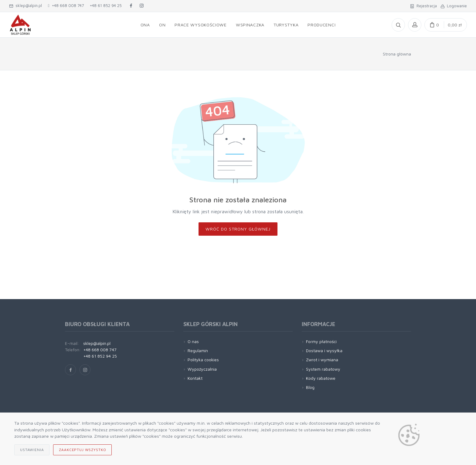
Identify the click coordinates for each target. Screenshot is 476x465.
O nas (193, 341)
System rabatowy (323, 369)
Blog (310, 387)
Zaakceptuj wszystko (82, 450)
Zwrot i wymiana (322, 360)
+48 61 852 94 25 (106, 5)
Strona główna (397, 54)
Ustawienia (32, 450)
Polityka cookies (203, 360)
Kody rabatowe (321, 378)
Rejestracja (423, 6)
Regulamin (198, 350)
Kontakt (195, 378)
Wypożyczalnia (202, 369)
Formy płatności (321, 341)
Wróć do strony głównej (238, 229)
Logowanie (454, 6)
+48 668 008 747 (66, 5)
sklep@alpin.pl (25, 5)
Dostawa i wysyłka (324, 350)
